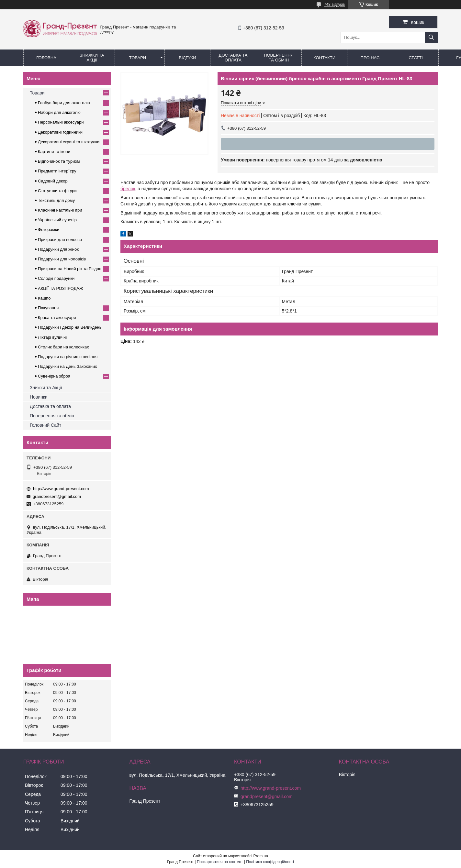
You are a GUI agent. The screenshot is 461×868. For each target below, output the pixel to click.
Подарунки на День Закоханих (67, 366)
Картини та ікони (54, 152)
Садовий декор (53, 181)
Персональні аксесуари (61, 122)
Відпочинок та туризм (59, 161)
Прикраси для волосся (60, 240)
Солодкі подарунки (56, 278)
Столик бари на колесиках (63, 347)
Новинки (39, 397)
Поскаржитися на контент (220, 862)
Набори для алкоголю (59, 112)
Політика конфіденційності (270, 862)
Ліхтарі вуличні (52, 337)
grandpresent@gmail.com (57, 496)
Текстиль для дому (56, 200)
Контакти (324, 58)
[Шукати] (431, 37)
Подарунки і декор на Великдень (70, 327)
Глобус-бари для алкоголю (64, 103)
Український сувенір (57, 220)
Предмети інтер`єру (57, 171)
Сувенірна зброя (54, 376)
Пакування (48, 308)
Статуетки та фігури (57, 191)
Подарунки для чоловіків (62, 259)
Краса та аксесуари (57, 318)
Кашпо (44, 298)
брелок (128, 189)
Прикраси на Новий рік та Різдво (70, 269)
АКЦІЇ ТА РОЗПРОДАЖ (61, 288)
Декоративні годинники (60, 132)
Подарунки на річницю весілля (68, 357)
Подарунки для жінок (58, 249)
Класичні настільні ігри (60, 210)
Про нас (370, 58)
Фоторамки (49, 230)
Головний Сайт (45, 425)
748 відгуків (334, 5)
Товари (138, 58)
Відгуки (187, 58)
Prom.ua (261, 856)
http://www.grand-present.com (61, 489)
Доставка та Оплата (233, 58)
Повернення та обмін (279, 58)
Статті (416, 58)
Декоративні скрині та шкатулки (69, 142)
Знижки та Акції (92, 58)
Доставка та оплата (50, 406)
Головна (46, 58)
